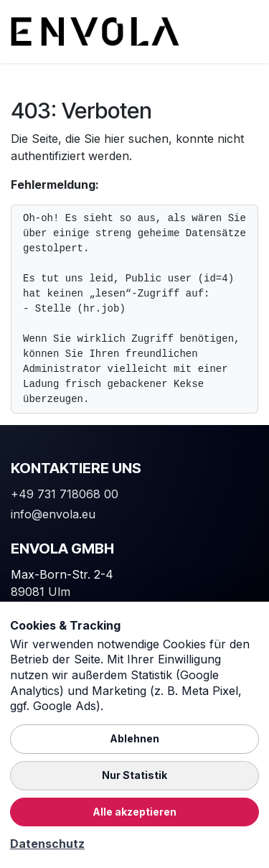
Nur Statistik (134, 775)
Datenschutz (47, 844)
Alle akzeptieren (134, 812)
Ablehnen (134, 738)
